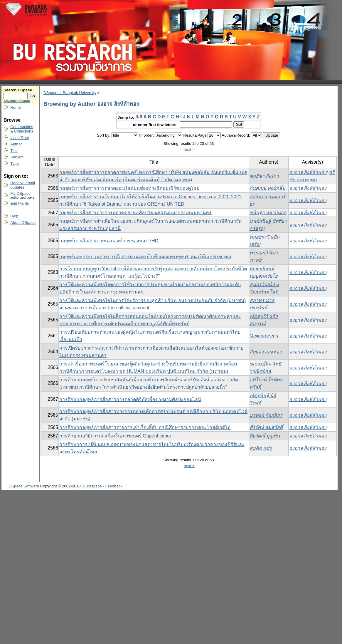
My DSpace (20, 193)
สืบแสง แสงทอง (266, 352)
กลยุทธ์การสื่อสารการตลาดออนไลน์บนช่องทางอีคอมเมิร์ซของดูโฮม (129, 188)
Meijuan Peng (264, 336)
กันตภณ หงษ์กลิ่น (267, 188)
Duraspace (92, 486)
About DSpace (23, 223)
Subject (17, 157)
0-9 (139, 117)
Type (15, 163)
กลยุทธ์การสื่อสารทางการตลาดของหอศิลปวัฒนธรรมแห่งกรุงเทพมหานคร (135, 213)
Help (14, 216)
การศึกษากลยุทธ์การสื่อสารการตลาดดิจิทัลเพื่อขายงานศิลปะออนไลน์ (130, 399)
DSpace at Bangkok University (70, 93)
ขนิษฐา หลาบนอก (268, 213)
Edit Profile (20, 203)
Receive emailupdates (23, 185)
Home (16, 107)
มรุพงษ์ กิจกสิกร (266, 415)
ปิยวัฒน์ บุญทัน (265, 436)
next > (189, 149)
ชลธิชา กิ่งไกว (264, 176)
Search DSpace (18, 90)
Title (14, 151)
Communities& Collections (22, 129)
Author (16, 144)
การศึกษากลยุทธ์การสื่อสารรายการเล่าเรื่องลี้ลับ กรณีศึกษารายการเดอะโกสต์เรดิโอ (145, 427)
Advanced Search (17, 101)
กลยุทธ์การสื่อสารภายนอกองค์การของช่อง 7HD (109, 241)
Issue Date (20, 138)
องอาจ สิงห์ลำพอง (308, 172)
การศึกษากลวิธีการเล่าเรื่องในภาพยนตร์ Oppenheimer (115, 436)
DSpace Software (24, 486)
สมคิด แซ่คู (261, 448)
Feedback (114, 486)
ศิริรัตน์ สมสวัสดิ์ (266, 427)
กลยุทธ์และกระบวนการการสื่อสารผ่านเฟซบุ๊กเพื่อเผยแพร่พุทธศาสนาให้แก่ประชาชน (145, 257)
